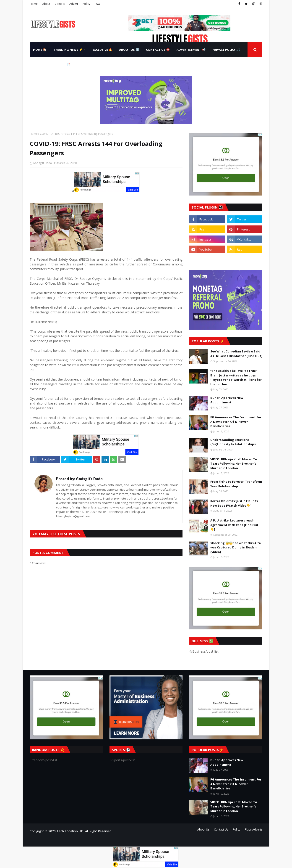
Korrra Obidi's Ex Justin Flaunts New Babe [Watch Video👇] (234, 503)
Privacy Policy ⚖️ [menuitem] (226, 50)
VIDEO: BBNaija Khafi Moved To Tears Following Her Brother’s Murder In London (234, 464)
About (46, 4)
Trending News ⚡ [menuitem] (68, 50)
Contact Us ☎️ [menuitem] (158, 50)
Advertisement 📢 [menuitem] (191, 50)
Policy (86, 4)
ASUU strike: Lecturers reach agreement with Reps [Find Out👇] (234, 525)
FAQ (97, 4)
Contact (60, 4)
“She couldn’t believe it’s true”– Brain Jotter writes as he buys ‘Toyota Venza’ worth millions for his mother (236, 377)
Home (34, 4)
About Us (203, 830)
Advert (74, 4)
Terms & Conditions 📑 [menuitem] (52, 64)
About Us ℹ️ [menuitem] (129, 50)
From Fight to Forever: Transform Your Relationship (236, 484)
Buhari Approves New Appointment (227, 400)
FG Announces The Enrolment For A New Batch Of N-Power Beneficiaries (236, 422)
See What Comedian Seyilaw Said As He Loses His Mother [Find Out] (236, 354)
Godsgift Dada (42, 163)
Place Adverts (254, 830)
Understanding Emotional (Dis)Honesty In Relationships (233, 442)
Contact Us (221, 830)
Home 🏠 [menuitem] (40, 50)
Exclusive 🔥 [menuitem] (102, 50)
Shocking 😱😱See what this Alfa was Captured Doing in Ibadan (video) (236, 547)
